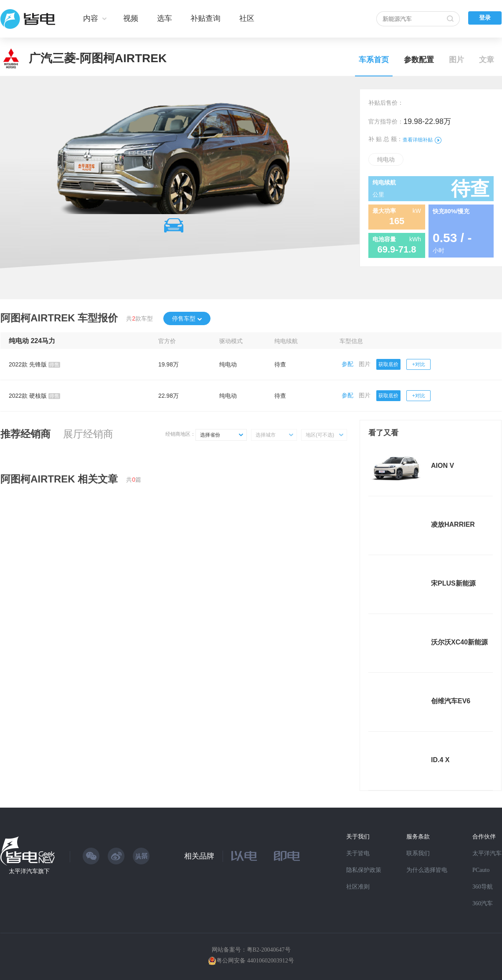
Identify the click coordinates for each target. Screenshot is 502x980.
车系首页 (374, 60)
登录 (485, 18)
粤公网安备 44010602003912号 (255, 961)
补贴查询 (205, 18)
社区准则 (358, 887)
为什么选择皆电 (427, 870)
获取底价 (388, 364)
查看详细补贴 (422, 140)
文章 (487, 60)
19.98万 (169, 364)
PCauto (481, 870)
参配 (347, 364)
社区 (247, 18)
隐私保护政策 (364, 870)
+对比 (419, 364)
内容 (91, 18)
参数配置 (419, 60)
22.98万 (169, 396)
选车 (165, 18)
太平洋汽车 (487, 853)
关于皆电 (358, 853)
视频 (131, 18)
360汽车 (483, 903)
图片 (456, 60)
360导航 (483, 887)
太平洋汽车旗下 (29, 871)
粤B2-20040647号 (269, 950)
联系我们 (418, 853)
